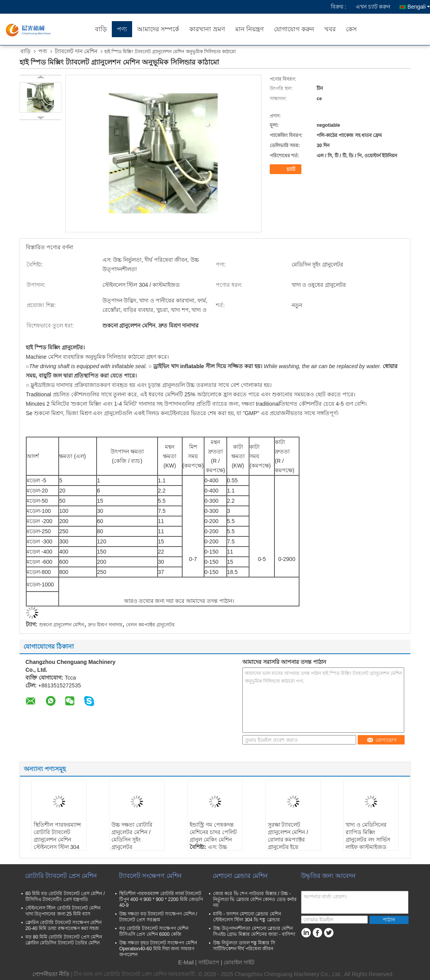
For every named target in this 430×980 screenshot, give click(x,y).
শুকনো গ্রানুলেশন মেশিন (62, 625)
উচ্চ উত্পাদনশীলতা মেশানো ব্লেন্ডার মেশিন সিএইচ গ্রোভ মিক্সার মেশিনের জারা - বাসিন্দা (254, 931)
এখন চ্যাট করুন (373, 7)
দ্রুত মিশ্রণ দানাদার (105, 625)
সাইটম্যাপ (209, 962)
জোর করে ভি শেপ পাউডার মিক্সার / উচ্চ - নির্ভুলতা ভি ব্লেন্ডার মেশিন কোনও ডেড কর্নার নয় (255, 899)
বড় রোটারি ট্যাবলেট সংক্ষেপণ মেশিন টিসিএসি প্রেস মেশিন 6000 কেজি (154, 931)
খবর (330, 29)
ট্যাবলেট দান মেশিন (76, 51)
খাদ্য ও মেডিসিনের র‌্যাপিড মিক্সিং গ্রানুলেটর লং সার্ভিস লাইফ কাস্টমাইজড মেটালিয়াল (368, 840)
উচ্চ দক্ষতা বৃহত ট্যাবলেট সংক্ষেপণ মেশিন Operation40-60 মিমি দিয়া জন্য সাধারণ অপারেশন (158, 949)
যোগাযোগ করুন (294, 29)
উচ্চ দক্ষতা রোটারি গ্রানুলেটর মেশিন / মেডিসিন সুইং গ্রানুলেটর (132, 836)
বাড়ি (101, 29)
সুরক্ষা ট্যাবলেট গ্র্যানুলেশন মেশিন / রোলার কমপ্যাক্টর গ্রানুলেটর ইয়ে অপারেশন (288, 840)
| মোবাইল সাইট (238, 962)
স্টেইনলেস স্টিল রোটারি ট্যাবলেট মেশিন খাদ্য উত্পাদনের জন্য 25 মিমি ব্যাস (63, 911)
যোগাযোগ (382, 740)
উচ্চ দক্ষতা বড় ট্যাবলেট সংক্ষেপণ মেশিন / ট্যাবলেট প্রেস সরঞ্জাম (158, 917)
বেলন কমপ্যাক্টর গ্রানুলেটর (150, 625)
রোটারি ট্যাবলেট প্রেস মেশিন (61, 876)
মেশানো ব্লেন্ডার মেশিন (240, 876)
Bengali (419, 7)
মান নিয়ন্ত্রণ (250, 29)
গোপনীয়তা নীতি (51, 974)
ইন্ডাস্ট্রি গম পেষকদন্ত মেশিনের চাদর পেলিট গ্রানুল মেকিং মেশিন (213, 832)
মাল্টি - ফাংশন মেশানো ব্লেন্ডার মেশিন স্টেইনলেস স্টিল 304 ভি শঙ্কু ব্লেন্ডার (247, 917)
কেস (351, 29)
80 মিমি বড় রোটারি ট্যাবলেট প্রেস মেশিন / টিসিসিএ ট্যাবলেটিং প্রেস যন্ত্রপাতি (65, 896)
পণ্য (122, 29)
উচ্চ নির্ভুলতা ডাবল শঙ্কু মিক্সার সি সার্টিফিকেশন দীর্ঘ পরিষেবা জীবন (244, 946)
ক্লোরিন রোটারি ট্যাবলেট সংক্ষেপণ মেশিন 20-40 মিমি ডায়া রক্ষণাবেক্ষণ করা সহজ (64, 925)
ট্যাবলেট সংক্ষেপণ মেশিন (150, 876)
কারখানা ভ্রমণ (207, 29)
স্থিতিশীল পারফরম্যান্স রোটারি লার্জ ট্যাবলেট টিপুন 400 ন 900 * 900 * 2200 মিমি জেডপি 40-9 (161, 899)
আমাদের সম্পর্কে (158, 29)
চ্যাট (287, 169)
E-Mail (186, 962)
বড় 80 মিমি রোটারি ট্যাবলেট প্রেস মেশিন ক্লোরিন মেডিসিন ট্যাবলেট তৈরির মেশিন (64, 940)
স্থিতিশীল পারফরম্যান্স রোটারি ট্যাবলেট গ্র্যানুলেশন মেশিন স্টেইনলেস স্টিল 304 (57, 836)
